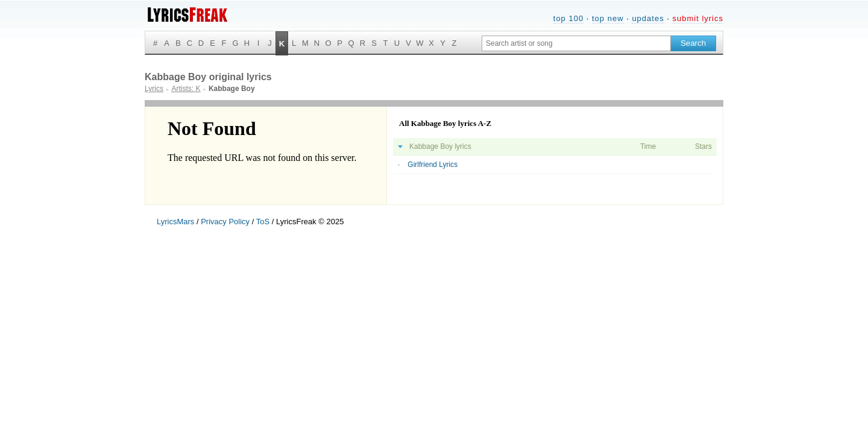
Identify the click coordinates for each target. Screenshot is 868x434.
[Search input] (576, 43)
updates (648, 18)
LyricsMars (175, 222)
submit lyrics (698, 18)
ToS (263, 222)
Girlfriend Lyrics (432, 165)
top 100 (568, 18)
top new (608, 18)
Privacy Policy (225, 222)
